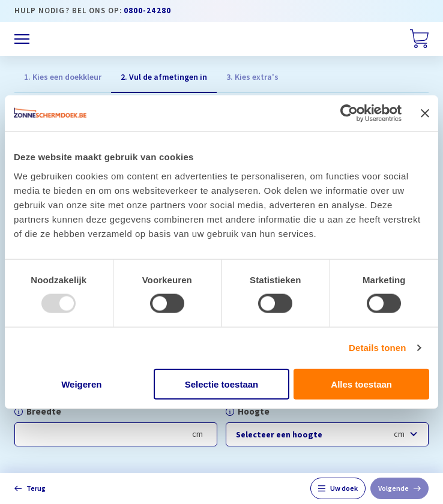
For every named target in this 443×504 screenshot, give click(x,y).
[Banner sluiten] (425, 113)
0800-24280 (147, 10)
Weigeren (81, 384)
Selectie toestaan (222, 384)
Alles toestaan (361, 384)
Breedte (44, 411)
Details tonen (377, 348)
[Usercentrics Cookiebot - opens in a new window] (349, 113)
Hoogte (254, 411)
